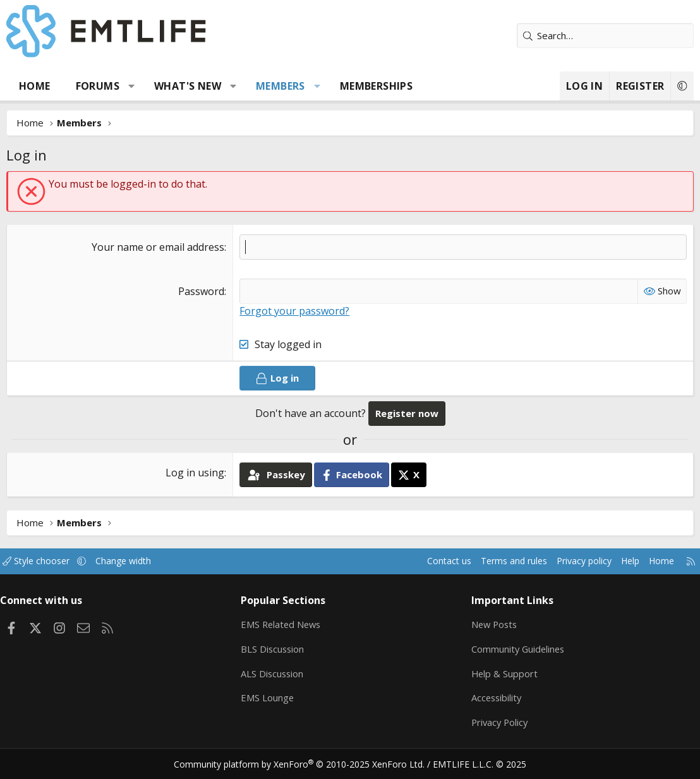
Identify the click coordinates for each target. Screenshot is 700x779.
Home (35, 86)
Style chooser (49, 561)
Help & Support (502, 673)
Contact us (424, 561)
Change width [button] (140, 561)
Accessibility (494, 697)
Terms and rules (492, 561)
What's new (188, 86)
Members (281, 86)
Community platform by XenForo (307, 764)
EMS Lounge (271, 697)
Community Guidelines (516, 648)
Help (617, 561)
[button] (132, 86)
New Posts (492, 624)
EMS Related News (286, 624)
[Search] (605, 36)
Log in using (195, 473)
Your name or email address (158, 247)
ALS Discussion (276, 673)
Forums (98, 86)
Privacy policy (568, 561)
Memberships (376, 86)
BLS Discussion (276, 648)
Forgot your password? (294, 311)
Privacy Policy (498, 722)
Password (201, 291)
